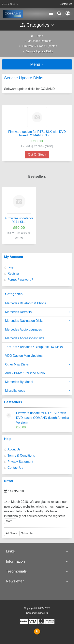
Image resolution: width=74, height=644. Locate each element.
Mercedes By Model (37, 382)
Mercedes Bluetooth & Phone (26, 303)
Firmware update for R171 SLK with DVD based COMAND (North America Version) (43, 418)
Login (11, 267)
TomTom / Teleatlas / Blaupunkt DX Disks (34, 347)
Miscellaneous (37, 391)
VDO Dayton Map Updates (24, 356)
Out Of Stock (37, 155)
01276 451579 (10, 4)
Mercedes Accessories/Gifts (25, 338)
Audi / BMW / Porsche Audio (25, 373)
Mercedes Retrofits (37, 312)
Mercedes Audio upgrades (23, 329)
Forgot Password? (20, 280)
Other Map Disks (37, 364)
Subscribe (27, 533)
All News (11, 533)
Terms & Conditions (21, 456)
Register (13, 273)
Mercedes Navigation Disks (37, 321)
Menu (37, 64)
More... (10, 521)
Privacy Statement (20, 462)
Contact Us (66, 4)
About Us (14, 449)
